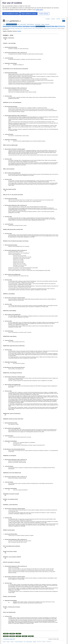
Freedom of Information (19, 642)
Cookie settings (44, 14)
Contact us (63, 19)
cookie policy (39, 10)
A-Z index (4, 642)
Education (47, 24)
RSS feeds (58, 19)
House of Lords (15, 26)
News (53, 26)
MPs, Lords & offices (22, 24)
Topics (56, 26)
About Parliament (30, 24)
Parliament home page (11, 29)
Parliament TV (48, 26)
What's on (20, 26)
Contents (19, 31)
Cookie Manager (49, 642)
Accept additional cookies (11, 14)
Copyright (34, 642)
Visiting (43, 24)
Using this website (29, 642)
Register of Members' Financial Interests (50, 29)
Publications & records (40, 26)
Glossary (8, 642)
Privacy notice (39, 642)
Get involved (38, 24)
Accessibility (48, 19)
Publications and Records (28, 29)
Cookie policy (44, 642)
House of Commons (7, 26)
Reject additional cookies (29, 14)
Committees (33, 26)
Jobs (24, 642)
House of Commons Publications (38, 29)
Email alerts (53, 19)
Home (4, 24)
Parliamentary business (11, 24)
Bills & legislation (26, 26)
